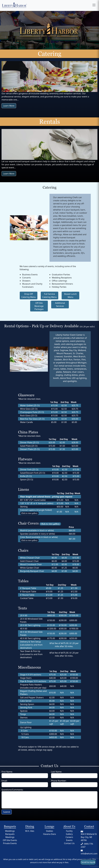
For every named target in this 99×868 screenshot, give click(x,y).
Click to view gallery (29, 513)
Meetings (10, 837)
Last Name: (56, 772)
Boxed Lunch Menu (70, 296)
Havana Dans (49, 834)
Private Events (10, 843)
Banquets (10, 834)
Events (69, 840)
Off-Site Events (10, 840)
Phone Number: (59, 781)
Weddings (10, 831)
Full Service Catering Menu (49, 296)
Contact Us (69, 843)
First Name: (7, 772)
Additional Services (60, 305)
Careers (69, 837)
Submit (7, 812)
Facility (69, 831)
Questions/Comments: (12, 790)
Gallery (69, 834)
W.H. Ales (30, 831)
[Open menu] (94, 5)
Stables (49, 831)
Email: (4, 781)
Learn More (9, 106)
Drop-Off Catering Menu (28, 296)
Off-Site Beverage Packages (39, 306)
